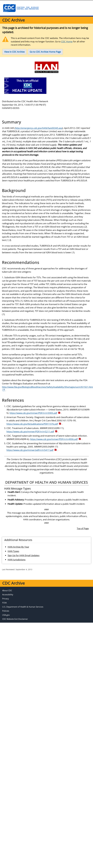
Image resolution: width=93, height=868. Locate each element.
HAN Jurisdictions (17, 560)
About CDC (7, 590)
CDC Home (67, 41)
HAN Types (13, 551)
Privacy (6, 599)
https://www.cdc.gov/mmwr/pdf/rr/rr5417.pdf (32, 450)
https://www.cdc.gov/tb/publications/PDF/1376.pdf (34, 424)
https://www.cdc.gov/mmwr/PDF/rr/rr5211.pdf (32, 432)
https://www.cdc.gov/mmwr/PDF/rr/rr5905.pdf (35, 413)
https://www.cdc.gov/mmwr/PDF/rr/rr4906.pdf (56, 439)
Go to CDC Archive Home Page (45, 52)
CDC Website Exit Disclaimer (15, 619)
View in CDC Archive (14, 52)
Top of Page (83, 528)
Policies (6, 611)
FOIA (4, 603)
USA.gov (6, 615)
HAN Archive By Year (18, 547)
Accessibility (8, 594)
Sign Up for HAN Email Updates (24, 555)
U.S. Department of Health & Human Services (23, 607)
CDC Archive (14, 20)
